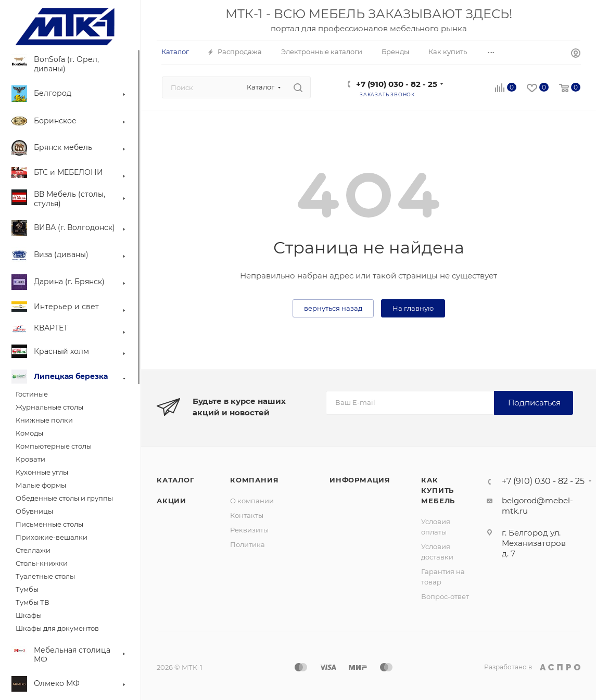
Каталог (176, 480)
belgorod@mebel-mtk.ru (537, 506)
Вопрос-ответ (445, 596)
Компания (254, 480)
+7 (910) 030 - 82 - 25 (397, 84)
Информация (360, 480)
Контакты (247, 515)
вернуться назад (333, 308)
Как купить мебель (438, 490)
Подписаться (534, 403)
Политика (248, 544)
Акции (172, 501)
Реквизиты (249, 530)
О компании (252, 501)
